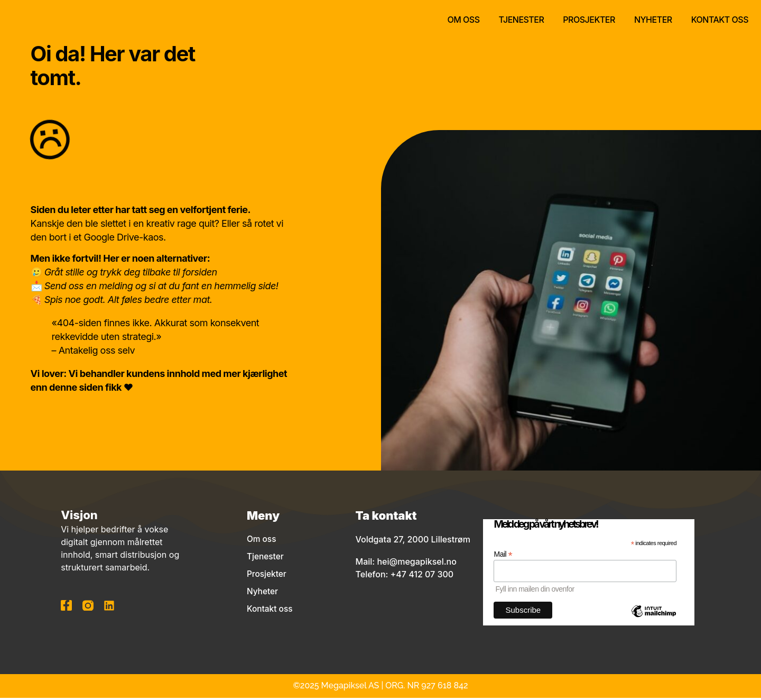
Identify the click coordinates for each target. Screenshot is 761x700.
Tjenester (522, 20)
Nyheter (653, 20)
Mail (503, 556)
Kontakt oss (720, 20)
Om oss (463, 20)
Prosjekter (589, 20)
